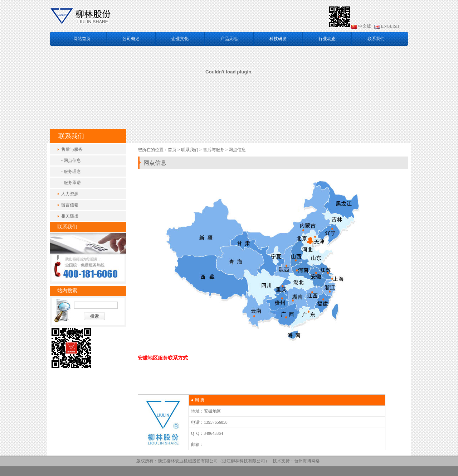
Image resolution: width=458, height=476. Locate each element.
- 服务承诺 (71, 183)
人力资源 (70, 194)
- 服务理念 (71, 172)
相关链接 (70, 216)
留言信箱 (70, 205)
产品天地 (229, 39)
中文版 (361, 26)
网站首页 (82, 39)
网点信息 (237, 150)
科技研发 (278, 39)
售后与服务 (72, 149)
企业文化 (180, 39)
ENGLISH (387, 26)
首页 (172, 150)
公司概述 (131, 39)
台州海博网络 (307, 461)
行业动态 (327, 39)
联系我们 (376, 39)
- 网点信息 (71, 160)
